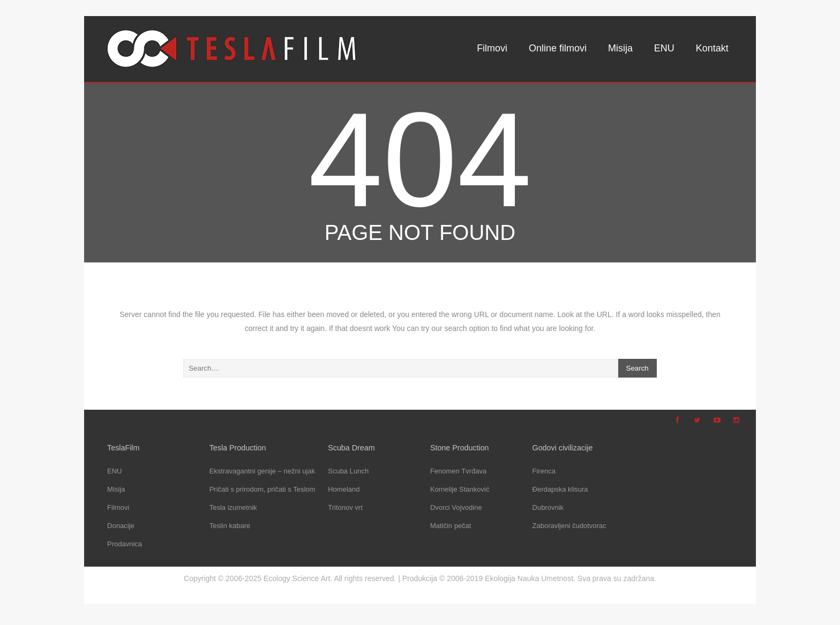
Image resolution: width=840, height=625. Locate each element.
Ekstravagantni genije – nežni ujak (262, 471)
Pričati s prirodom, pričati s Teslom (262, 489)
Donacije (121, 526)
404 (420, 160)
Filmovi (492, 48)
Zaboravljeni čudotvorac (569, 526)
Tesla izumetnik (233, 507)
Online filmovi (558, 48)
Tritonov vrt (345, 507)
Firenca (544, 471)
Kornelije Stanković (460, 489)
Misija (620, 48)
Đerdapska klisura (560, 489)
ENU (664, 48)
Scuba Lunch (348, 471)
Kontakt (712, 48)
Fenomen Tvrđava (458, 471)
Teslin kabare (230, 526)
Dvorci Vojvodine (456, 507)
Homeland (344, 489)
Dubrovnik (548, 507)
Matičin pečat (451, 526)
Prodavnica (125, 544)
